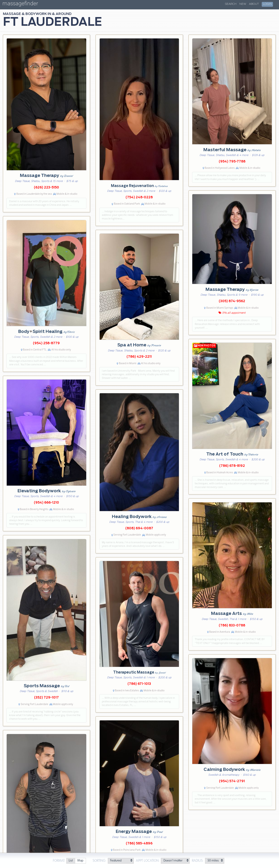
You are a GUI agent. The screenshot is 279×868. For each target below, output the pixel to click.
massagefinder (20, 4)
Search (231, 4)
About (254, 4)
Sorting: (100, 861)
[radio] (71, 861)
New (243, 4)
